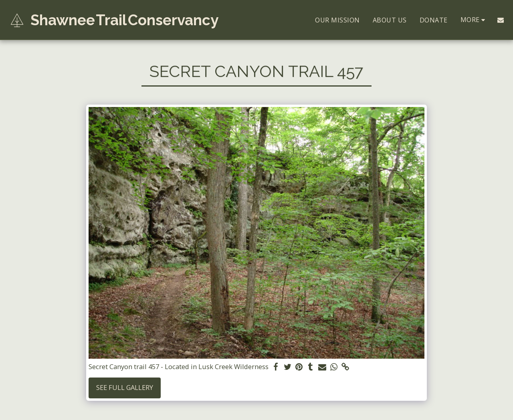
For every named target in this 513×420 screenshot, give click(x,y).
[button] (501, 20)
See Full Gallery (125, 387)
